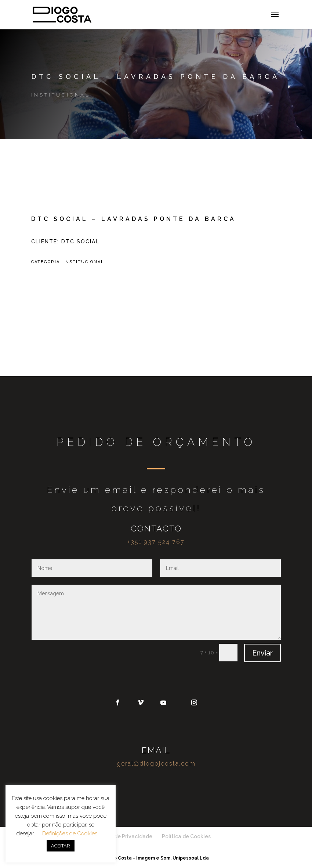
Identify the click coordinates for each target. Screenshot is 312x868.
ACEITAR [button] (61, 846)
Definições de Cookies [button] (70, 834)
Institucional (61, 95)
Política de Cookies (186, 836)
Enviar (262, 653)
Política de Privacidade (123, 836)
